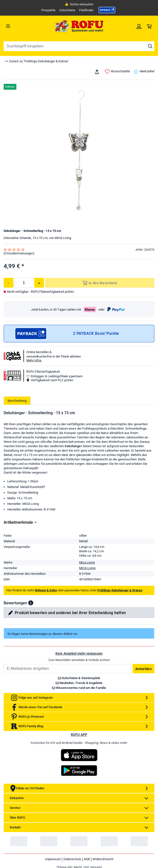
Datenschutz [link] (72, 859)
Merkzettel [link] (144, 72)
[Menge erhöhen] (39, 283)
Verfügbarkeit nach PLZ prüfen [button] (50, 380)
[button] (31, 603)
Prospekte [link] (48, 10)
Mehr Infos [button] (34, 360)
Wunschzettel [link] (117, 72)
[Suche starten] (150, 46)
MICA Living (87, 568)
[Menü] (22, 26)
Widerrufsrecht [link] (103, 859)
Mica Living (87, 562)
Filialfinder (86, 10)
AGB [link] (87, 859)
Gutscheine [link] (67, 10)
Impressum (53, 859)
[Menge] (24, 283)
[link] (107, 10)
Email (4, 664)
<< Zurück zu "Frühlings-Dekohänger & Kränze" (37, 61)
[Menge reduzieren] (9, 283)
